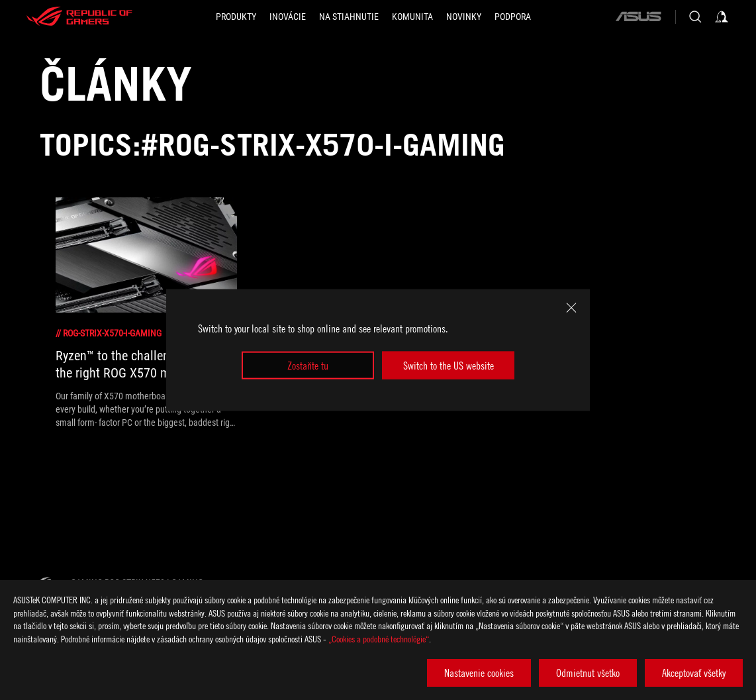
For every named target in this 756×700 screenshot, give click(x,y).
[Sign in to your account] (722, 17)
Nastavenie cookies (479, 673)
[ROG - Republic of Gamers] (79, 17)
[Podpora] (513, 17)
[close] (571, 307)
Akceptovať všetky (694, 673)
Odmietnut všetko (588, 673)
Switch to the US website (449, 366)
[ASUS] (638, 17)
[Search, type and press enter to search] (695, 17)
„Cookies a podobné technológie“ (379, 639)
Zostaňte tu (308, 366)
